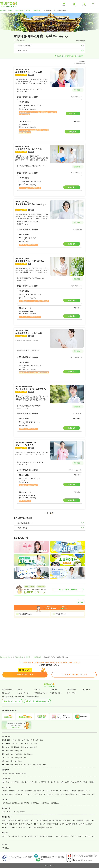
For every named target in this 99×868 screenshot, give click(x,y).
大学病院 (12, 791)
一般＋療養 (20, 791)
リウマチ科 (11, 827)
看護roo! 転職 (19, 11)
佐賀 (16, 765)
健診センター (76, 794)
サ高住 (57, 794)
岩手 (24, 740)
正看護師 (4, 773)
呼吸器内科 (26, 820)
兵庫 (16, 754)
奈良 (25, 754)
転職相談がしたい (26, 614)
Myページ (21, 689)
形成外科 (29, 824)
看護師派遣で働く (56, 693)
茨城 (27, 747)
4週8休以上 (15, 836)
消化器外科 (5, 824)
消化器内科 (34, 820)
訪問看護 (42, 782)
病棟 (3, 782)
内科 (19, 820)
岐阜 (12, 751)
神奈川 (13, 747)
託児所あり (65, 836)
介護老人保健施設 (7, 794)
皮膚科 (62, 824)
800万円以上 (55, 803)
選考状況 (37, 689)
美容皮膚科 (12, 820)
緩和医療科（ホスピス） (50, 827)
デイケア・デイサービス (34, 794)
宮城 (28, 740)
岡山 (12, 758)
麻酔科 (4, 827)
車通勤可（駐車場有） (47, 836)
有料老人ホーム (20, 794)
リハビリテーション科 (23, 827)
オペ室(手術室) (15, 782)
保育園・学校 (70, 782)
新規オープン (6, 836)
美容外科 (4, 820)
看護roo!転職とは (7, 689)
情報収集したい (61, 614)
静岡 (16, 751)
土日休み (24, 836)
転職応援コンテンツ (40, 693)
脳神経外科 (14, 824)
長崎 (21, 765)
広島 (7, 758)
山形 (37, 740)
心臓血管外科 (89, 820)
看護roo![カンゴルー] (6, 11)
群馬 (36, 747)
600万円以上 (35, 803)
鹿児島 (39, 765)
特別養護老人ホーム (84, 791)
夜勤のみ (22, 812)
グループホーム (49, 794)
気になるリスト (88, 689)
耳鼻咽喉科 (55, 824)
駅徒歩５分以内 (33, 836)
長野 (35, 744)
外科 (73, 820)
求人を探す (54, 689)
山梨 (31, 744)
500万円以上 (25, 803)
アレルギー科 (36, 827)
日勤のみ (15, 812)
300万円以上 (6, 803)
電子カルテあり (90, 836)
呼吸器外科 (80, 820)
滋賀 (21, 754)
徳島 (7, 761)
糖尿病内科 (67, 820)
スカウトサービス (24, 693)
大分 (30, 765)
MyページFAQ (71, 693)
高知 (21, 761)
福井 (27, 744)
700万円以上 (45, 803)
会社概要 (4, 844)
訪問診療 (78, 782)
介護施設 (73, 791)
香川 (12, 761)
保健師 (18, 773)
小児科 (36, 824)
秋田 (32, 740)
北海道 (14, 740)
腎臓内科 (59, 820)
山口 (25, 758)
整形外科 (22, 824)
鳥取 (16, 758)
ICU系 (31, 782)
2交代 (3, 812)
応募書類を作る (72, 689)
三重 (21, 751)
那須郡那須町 (37, 11)
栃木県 (28, 11)
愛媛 (16, 761)
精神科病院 (37, 791)
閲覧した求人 (6, 693)
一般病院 (4, 791)
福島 (41, 740)
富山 (18, 744)
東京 (7, 747)
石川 (22, 744)
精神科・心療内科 (79, 824)
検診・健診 (60, 782)
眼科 (48, 824)
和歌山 (30, 754)
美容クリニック (56, 791)
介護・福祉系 (51, 782)
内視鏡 (85, 782)
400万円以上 (15, 803)
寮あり (58, 836)
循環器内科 (43, 820)
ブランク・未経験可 (77, 836)
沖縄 (44, 765)
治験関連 (92, 782)
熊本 (25, 765)
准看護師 (12, 773)
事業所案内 (5, 848)
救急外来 (25, 782)
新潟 (13, 744)
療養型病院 (29, 791)
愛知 (7, 751)
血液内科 (51, 820)
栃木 (31, 747)
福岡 (12, 765)
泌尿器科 (69, 824)
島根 (21, 758)
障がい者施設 (65, 794)
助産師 (24, 773)
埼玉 (18, 747)
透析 (36, 782)
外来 (7, 782)
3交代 (9, 812)
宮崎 (34, 765)
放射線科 (89, 824)
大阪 (7, 754)
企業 (93, 794)
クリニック (46, 791)
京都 (12, 754)
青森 (19, 740)
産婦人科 (42, 824)
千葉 (22, 747)
